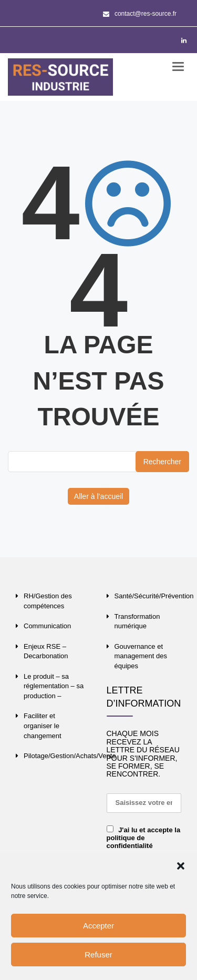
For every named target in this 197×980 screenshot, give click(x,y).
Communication (47, 626)
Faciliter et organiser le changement (43, 726)
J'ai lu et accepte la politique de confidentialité (144, 838)
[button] (181, 866)
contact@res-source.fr (140, 14)
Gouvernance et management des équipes (141, 656)
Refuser (98, 955)
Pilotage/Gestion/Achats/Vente (70, 756)
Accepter (98, 926)
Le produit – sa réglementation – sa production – (54, 686)
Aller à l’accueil (98, 496)
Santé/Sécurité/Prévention (154, 596)
